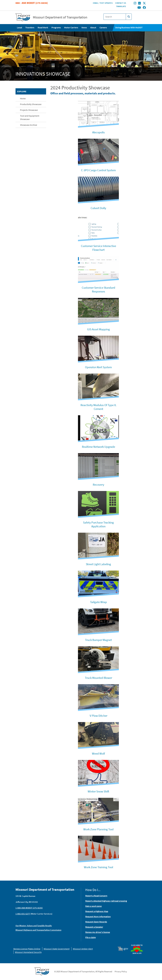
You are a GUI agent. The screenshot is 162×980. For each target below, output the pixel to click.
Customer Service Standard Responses (98, 289)
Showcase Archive (29, 125)
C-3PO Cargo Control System (98, 170)
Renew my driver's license (98, 932)
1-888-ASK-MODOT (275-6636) (29, 908)
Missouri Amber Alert (83, 949)
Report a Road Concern (96, 896)
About (93, 27)
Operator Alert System (98, 367)
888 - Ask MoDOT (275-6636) (32, 3)
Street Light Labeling (98, 564)
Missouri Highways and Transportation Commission (38, 930)
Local (19, 27)
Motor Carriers (71, 27)
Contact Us (121, 3)
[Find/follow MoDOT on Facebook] (144, 8)
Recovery (98, 485)
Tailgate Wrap (98, 602)
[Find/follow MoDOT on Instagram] (135, 4)
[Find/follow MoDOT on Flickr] (139, 4)
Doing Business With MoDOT (129, 27)
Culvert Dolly (98, 208)
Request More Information (98, 916)
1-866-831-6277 (23, 914)
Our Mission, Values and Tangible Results (34, 926)
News (84, 27)
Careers (103, 27)
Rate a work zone (93, 906)
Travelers (30, 27)
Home (23, 98)
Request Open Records (96, 922)
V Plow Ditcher (98, 716)
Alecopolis (98, 132)
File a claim (91, 937)
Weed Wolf (98, 754)
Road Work (43, 27)
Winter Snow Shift (98, 791)
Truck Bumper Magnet (98, 640)
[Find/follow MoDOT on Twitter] (144, 4)
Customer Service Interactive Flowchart (98, 248)
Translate (121, 6)
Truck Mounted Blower (98, 678)
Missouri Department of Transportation (60, 17)
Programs (56, 27)
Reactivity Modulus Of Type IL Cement (98, 407)
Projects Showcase (29, 110)
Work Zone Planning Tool (98, 829)
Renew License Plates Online (27, 949)
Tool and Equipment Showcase (30, 117)
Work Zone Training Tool (98, 867)
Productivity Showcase (31, 104)
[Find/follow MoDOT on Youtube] (139, 8)
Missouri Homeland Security (28, 952)
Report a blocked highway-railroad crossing (106, 901)
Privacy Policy (121, 971)
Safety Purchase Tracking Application (98, 524)
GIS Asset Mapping (98, 329)
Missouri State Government (57, 949)
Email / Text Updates (103, 3)
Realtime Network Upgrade (98, 447)
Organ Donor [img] (138, 943)
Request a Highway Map (97, 911)
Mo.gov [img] (124, 949)
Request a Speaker (94, 927)
